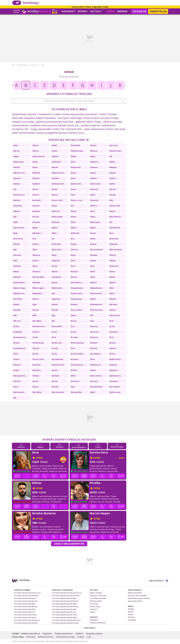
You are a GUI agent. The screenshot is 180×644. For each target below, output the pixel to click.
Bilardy (113, 255)
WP (13, 65)
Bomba (74, 305)
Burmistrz (75, 382)
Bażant (112, 212)
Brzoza (112, 354)
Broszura (94, 338)
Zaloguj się (139, 11)
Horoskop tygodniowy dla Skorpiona (66, 620)
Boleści (55, 305)
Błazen (55, 283)
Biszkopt (17, 266)
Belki (16, 223)
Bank (73, 179)
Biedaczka (114, 239)
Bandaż (113, 173)
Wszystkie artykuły (94, 634)
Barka (93, 195)
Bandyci (36, 179)
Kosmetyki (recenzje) (65, 637)
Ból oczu (17, 321)
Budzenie (37, 371)
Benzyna (36, 223)
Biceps (93, 233)
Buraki (55, 382)
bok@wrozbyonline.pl (30, 634)
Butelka (55, 387)
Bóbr (35, 316)
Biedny (36, 244)
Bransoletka (57, 327)
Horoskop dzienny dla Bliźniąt (26, 607)
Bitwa (35, 266)
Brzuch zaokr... (39, 360)
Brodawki (18, 332)
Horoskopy (68, 11)
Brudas (17, 343)
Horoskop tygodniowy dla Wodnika (66, 596)
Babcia (36, 146)
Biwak (16, 272)
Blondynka (56, 277)
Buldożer (56, 376)
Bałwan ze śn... (20, 173)
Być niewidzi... (19, 393)
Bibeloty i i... (38, 233)
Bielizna (74, 250)
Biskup (93, 261)
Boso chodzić (77, 310)
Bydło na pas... (116, 393)
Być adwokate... (97, 387)
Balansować (19, 162)
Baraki (55, 190)
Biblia (54, 233)
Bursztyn (94, 382)
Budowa (17, 365)
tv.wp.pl (81, 637)
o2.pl (89, 637)
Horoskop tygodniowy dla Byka (64, 604)
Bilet (15, 261)
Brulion (113, 343)
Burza (16, 387)
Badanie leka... (116, 151)
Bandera (17, 179)
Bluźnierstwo (19, 283)
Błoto (112, 288)
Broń (54, 338)
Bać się (16, 151)
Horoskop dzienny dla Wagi (25, 618)
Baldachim (56, 162)
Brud (112, 338)
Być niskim (37, 393)
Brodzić (36, 332)
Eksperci (83, 11)
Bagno (74, 157)
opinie (39, 458)
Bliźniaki (17, 277)
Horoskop (132, 620)
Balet (73, 162)
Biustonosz (114, 266)
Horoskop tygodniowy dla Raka (64, 610)
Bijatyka (94, 255)
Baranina (94, 190)
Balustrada (76, 168)
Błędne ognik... (39, 288)
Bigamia (36, 255)
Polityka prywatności (98, 623)
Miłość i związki (96, 593)
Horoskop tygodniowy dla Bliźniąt (65, 607)
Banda (93, 173)
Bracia (74, 321)
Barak (35, 190)
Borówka (113, 305)
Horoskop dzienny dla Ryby (25, 599)
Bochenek (18, 299)
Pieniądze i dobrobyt (98, 596)
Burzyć (35, 387)
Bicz (34, 239)
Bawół (74, 212)
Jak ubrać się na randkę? (137, 596)
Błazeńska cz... (77, 283)
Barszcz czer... (77, 201)
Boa (53, 294)
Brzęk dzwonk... (78, 354)
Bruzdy (55, 349)
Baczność (113, 146)
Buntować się (115, 376)
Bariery (55, 195)
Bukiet (93, 371)
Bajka (93, 157)
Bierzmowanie (97, 250)
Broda (112, 327)
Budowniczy (96, 365)
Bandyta (55, 179)
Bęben (35, 228)
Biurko (55, 266)
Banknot (36, 184)
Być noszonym (58, 393)
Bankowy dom (58, 184)
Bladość (74, 272)
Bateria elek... (115, 206)
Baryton (36, 206)
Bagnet (55, 157)
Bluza (93, 277)
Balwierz (94, 168)
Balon (35, 168)
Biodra (36, 261)
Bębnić (55, 228)
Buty (73, 387)
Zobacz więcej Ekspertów (69, 544)
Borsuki (55, 310)
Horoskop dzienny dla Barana (26, 601)
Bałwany (36, 173)
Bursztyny (114, 382)
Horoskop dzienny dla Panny (25, 615)
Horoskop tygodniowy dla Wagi (64, 618)
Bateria (93, 206)
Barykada (18, 206)
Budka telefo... (116, 360)
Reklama (79, 634)
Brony (35, 338)
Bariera (36, 195)
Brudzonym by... (78, 343)
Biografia (56, 261)
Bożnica (113, 310)
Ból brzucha (115, 316)
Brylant (113, 349)
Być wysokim (76, 393)
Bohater (113, 299)
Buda (93, 360)
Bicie (112, 233)
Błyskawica (37, 294)
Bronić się (94, 332)
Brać (92, 321)
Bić (53, 239)
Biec (73, 239)
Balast (35, 162)
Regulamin (94, 620)
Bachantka (76, 146)
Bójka (73, 316)
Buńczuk (17, 382)
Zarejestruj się (158, 11)
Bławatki (36, 283)
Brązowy (94, 327)
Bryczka (94, 349)
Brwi (73, 349)
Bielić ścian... (57, 250)
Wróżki (131, 615)
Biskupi (113, 261)
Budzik (74, 371)
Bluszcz (74, 277)
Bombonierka (96, 305)
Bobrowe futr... (97, 294)
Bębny (74, 228)
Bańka (112, 184)
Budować (37, 365)
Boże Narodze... (97, 310)
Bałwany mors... (58, 173)
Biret (73, 261)
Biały (16, 233)
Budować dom (58, 365)
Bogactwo (56, 299)
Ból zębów (37, 321)
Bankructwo (76, 184)
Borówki (17, 310)
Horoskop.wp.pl (22, 65)
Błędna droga (19, 288)
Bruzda (36, 349)
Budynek (113, 365)
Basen (54, 206)
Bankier (94, 179)
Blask (93, 272)
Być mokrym (115, 387)
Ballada (17, 168)
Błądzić (93, 283)
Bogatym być (77, 299)
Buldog (36, 376)
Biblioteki (75, 233)
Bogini (93, 299)
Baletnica (94, 162)
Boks (35, 305)
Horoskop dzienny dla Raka (25, 610)
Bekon (74, 217)
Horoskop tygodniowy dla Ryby (64, 599)
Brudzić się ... (57, 343)
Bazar (93, 212)
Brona (54, 332)
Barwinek (94, 201)
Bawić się (56, 212)
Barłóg (112, 195)
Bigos (54, 255)
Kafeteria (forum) (45, 637)
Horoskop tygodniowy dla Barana (65, 601)
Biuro (73, 266)
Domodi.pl (30, 637)
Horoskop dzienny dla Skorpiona (27, 620)
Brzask (35, 354)
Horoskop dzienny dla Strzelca (26, 623)
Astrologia (94, 604)
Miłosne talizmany (135, 593)
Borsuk (36, 310)
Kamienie (94, 610)
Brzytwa (75, 360)
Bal (111, 157)
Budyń (16, 371)
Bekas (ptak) (57, 217)
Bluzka (112, 277)
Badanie (94, 151)
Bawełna (36, 212)
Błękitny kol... (57, 288)
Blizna (112, 272)
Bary (111, 201)
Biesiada (17, 255)
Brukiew (94, 343)
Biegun (93, 244)
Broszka (74, 338)
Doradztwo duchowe (98, 599)
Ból (92, 316)
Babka (54, 146)
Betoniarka (95, 223)
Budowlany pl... (77, 365)
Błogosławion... (97, 288)
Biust (92, 266)
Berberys (56, 223)
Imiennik (122, 11)
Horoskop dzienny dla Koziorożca (27, 593)
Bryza (16, 354)
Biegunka (114, 244)
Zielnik (93, 612)
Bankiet (17, 184)
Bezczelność (19, 228)
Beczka (36, 217)
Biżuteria (37, 272)
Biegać (74, 244)
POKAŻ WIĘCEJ (90, 628)
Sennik (111, 11)
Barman (17, 201)
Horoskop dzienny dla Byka (25, 604)
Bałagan (113, 168)
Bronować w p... (20, 338)
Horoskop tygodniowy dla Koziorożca (67, 593)
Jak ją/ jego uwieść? (135, 601)
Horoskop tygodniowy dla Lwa (64, 612)
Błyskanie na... (19, 294)
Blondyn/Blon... (39, 277)
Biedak (16, 244)
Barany (113, 190)
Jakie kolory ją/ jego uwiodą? (139, 599)
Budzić (55, 371)
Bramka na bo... (39, 327)
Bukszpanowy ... (20, 376)
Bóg (53, 316)
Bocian (36, 299)
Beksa (93, 217)
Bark (73, 195)
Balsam (55, 168)
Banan (74, 173)
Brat (73, 327)
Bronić (74, 332)
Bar (15, 190)
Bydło (93, 393)
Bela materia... (116, 217)
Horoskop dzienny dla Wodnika (26, 596)
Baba (16, 146)
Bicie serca (18, 239)
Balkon (112, 162)
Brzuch (16, 360)
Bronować (114, 332)
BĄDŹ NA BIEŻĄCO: (159, 581)
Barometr (37, 201)
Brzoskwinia (96, 354)
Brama (16, 327)
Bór (53, 321)
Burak (35, 382)
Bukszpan (114, 371)
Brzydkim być (58, 360)
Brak (111, 321)
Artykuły (97, 11)
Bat (72, 206)
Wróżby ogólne (96, 601)
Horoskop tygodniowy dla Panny (65, 615)
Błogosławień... (77, 288)
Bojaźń (16, 305)
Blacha (55, 272)
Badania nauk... (78, 151)
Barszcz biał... (58, 201)
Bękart (93, 228)
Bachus (93, 146)
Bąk (15, 217)
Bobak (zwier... (77, 294)
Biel (15, 250)
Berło (73, 223)
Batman (17, 212)
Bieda (93, 239)
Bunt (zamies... (97, 376)
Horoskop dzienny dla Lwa (24, 612)
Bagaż (16, 157)
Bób (15, 316)
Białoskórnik (115, 228)
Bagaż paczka (39, 157)
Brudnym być (38, 343)
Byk (15, 398)
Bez (111, 223)
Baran (74, 190)
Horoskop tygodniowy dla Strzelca (65, 623)
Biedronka (56, 244)
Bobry (112, 294)
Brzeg (54, 354)
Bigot (73, 255)
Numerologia (95, 607)
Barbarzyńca (19, 195)
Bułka (73, 376)
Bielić (35, 250)
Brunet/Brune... (20, 349)
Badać (54, 151)
